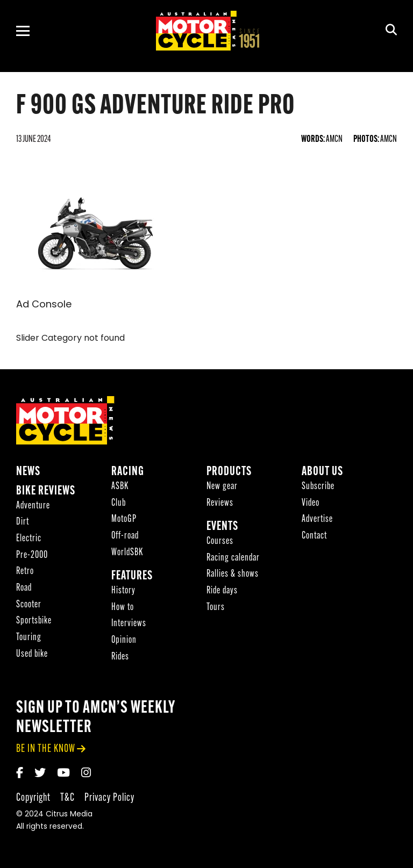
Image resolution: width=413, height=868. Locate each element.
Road (24, 588)
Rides (120, 657)
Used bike (32, 654)
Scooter (29, 605)
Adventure (33, 506)
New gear (222, 487)
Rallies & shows (233, 574)
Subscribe (318, 487)
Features (132, 576)
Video (311, 503)
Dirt (23, 522)
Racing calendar (233, 558)
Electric (29, 539)
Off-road (125, 536)
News (28, 472)
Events (222, 527)
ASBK (120, 487)
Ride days (222, 591)
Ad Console (44, 305)
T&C (67, 798)
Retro (25, 572)
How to (123, 608)
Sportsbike (34, 621)
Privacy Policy (109, 798)
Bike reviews (46, 492)
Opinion (124, 640)
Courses (220, 541)
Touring (29, 638)
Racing (128, 472)
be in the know (46, 749)
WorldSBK (127, 553)
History (123, 591)
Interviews (129, 624)
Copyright (33, 798)
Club (119, 503)
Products (229, 472)
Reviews (220, 503)
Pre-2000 (32, 555)
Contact (314, 536)
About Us (322, 472)
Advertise (317, 519)
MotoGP (124, 519)
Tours (216, 608)
